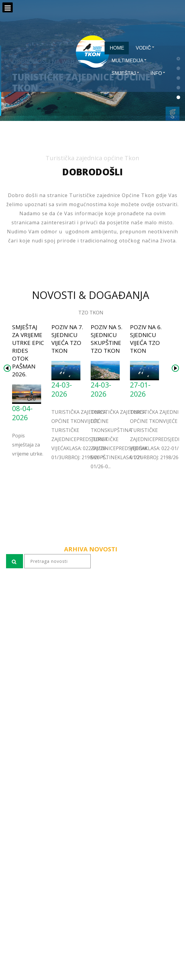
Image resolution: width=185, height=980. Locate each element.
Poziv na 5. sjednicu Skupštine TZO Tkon (107, 339)
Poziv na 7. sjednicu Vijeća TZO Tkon (67, 339)
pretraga (6, 576)
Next (175, 368)
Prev (7, 368)
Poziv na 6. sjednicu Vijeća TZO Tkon (146, 339)
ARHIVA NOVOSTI (91, 549)
